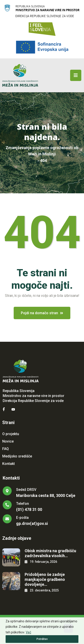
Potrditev (42, 639)
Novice (8, 441)
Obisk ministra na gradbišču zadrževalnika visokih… (50, 553)
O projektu (11, 434)
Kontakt (9, 464)
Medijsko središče (17, 456)
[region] (42, 631)
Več (28, 632)
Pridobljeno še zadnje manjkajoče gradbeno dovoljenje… (45, 579)
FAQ (5, 449)
